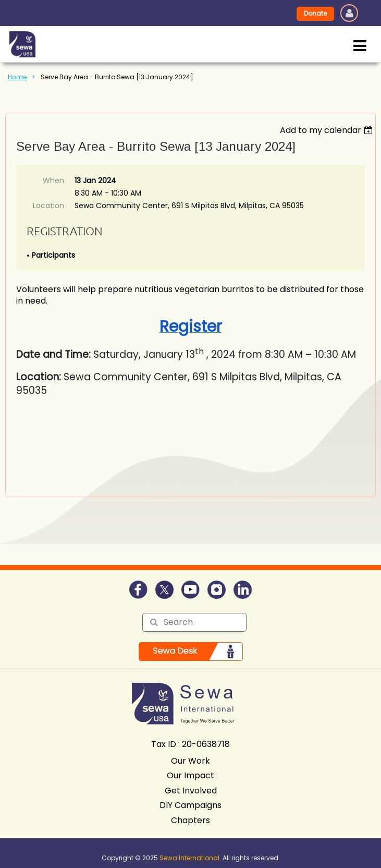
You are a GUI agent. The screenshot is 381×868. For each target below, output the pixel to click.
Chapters (190, 820)
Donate (315, 13)
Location (48, 206)
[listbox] (328, 130)
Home (17, 77)
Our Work (190, 761)
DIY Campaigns (190, 805)
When (53, 180)
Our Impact (190, 775)
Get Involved (191, 791)
